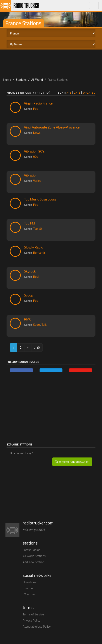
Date (77, 93)
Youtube (29, 594)
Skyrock (30, 271)
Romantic (39, 253)
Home (7, 80)
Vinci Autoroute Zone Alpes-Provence (52, 127)
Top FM (29, 223)
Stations (21, 80)
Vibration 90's (34, 151)
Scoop (29, 295)
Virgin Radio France (38, 103)
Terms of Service (33, 614)
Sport (37, 325)
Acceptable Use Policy (37, 626)
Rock (36, 277)
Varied (37, 181)
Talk (44, 325)
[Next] (28, 348)
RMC (28, 319)
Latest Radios (31, 550)
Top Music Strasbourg (40, 199)
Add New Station (34, 562)
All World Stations (34, 556)
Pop (36, 109)
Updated (89, 93)
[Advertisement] (51, 63)
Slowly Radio (34, 247)
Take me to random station (72, 462)
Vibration (31, 175)
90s (36, 157)
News (37, 133)
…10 (37, 347)
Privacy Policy (32, 620)
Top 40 (38, 229)
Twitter (29, 588)
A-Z (69, 93)
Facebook (30, 582)
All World (37, 80)
